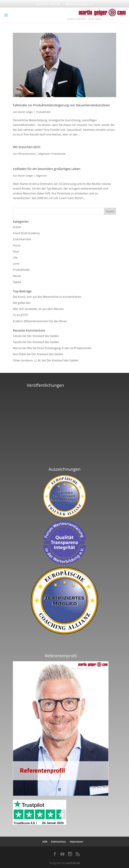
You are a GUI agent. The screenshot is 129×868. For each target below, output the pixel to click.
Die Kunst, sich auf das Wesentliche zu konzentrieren (47, 297)
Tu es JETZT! (21, 315)
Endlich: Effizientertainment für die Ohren (40, 321)
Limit (16, 264)
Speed (17, 282)
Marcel (17, 348)
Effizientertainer (27, 154)
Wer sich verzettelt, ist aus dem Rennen (38, 309)
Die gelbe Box (22, 303)
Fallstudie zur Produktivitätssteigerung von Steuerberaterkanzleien (61, 105)
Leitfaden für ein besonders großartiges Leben (47, 169)
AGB (45, 842)
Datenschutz (59, 842)
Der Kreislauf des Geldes (43, 336)
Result (17, 276)
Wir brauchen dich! (27, 147)
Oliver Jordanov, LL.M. (27, 360)
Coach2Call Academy (26, 233)
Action (17, 227)
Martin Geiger (26, 112)
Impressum (76, 842)
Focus (17, 245)
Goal (16, 251)
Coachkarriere (22, 239)
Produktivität (43, 112)
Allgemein (44, 154)
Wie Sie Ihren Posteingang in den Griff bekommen (59, 348)
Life (15, 258)
